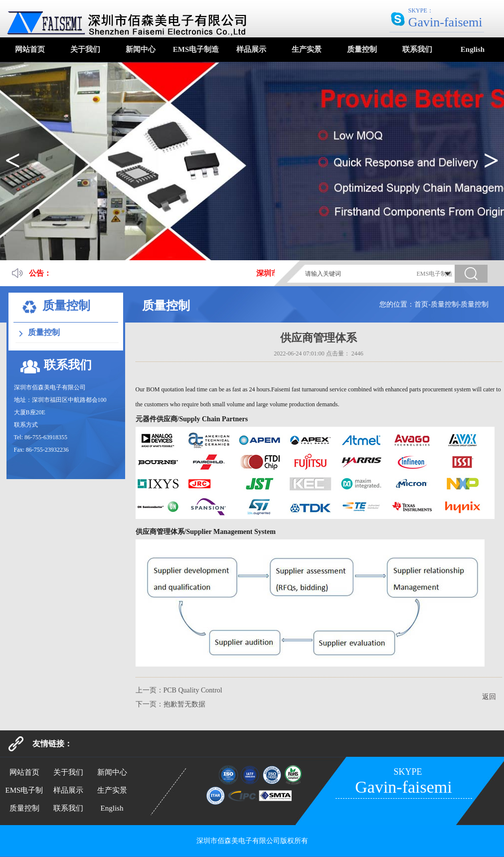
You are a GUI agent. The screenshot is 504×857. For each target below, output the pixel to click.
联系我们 (417, 49)
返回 (489, 697)
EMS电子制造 (196, 49)
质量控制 (362, 49)
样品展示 (251, 49)
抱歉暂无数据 (184, 704)
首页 (421, 304)
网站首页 (30, 49)
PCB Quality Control (193, 690)
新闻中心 (141, 49)
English (473, 49)
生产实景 (307, 49)
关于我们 (85, 49)
